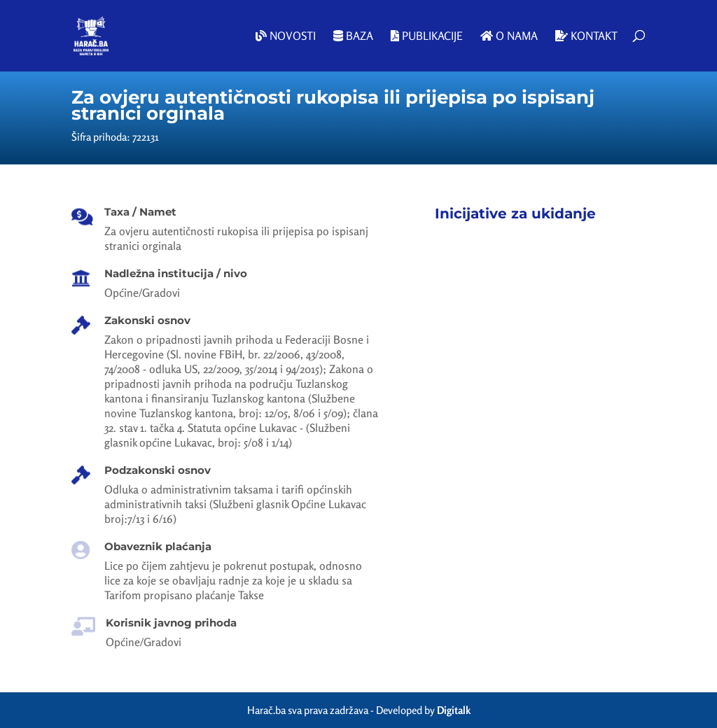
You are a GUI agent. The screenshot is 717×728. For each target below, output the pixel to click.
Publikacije (427, 36)
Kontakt (586, 36)
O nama (509, 36)
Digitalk (454, 710)
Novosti (286, 36)
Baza (353, 36)
